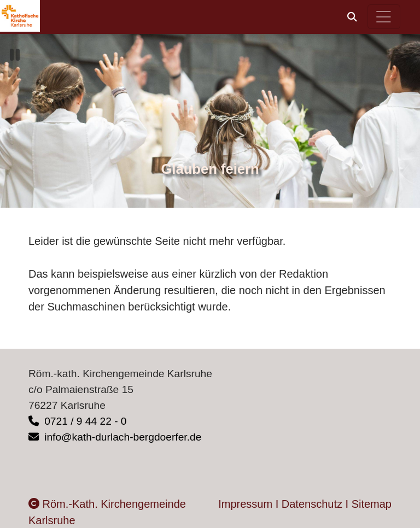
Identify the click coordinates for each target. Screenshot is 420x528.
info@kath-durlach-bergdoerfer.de (115, 437)
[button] (352, 17)
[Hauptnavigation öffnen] (384, 17)
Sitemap (372, 504)
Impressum (245, 504)
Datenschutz (312, 504)
